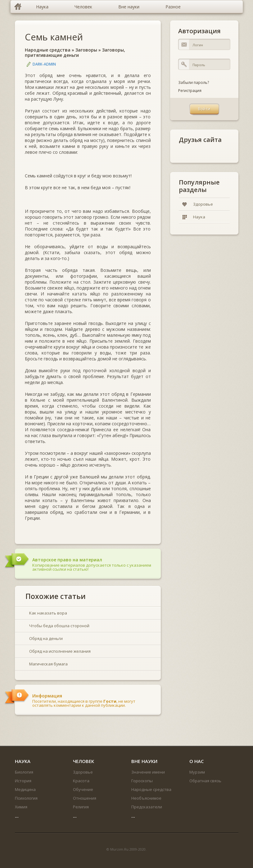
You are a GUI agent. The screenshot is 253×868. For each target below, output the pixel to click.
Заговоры (86, 50)
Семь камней (54, 37)
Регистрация (190, 91)
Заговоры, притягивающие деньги (75, 53)
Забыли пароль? (194, 82)
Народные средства (48, 50)
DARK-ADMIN (44, 64)
